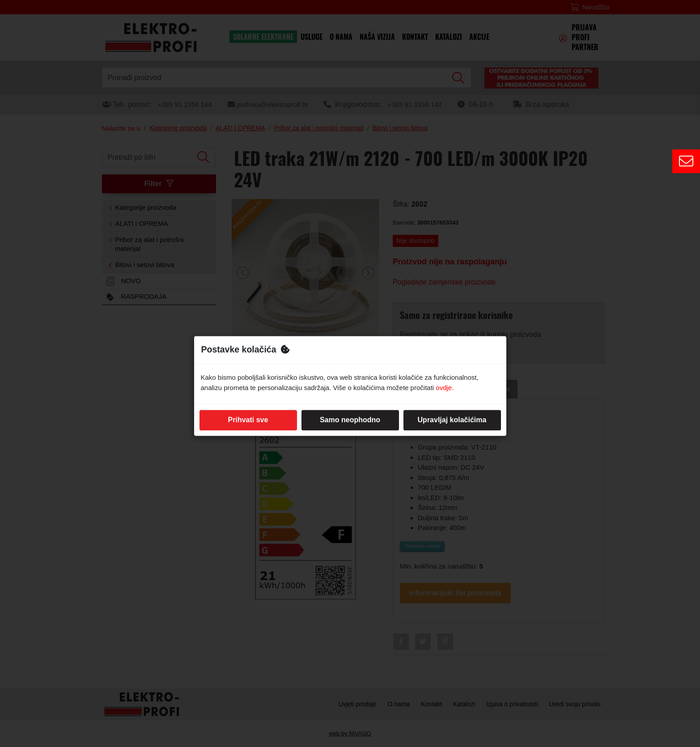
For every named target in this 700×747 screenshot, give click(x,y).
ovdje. (445, 388)
